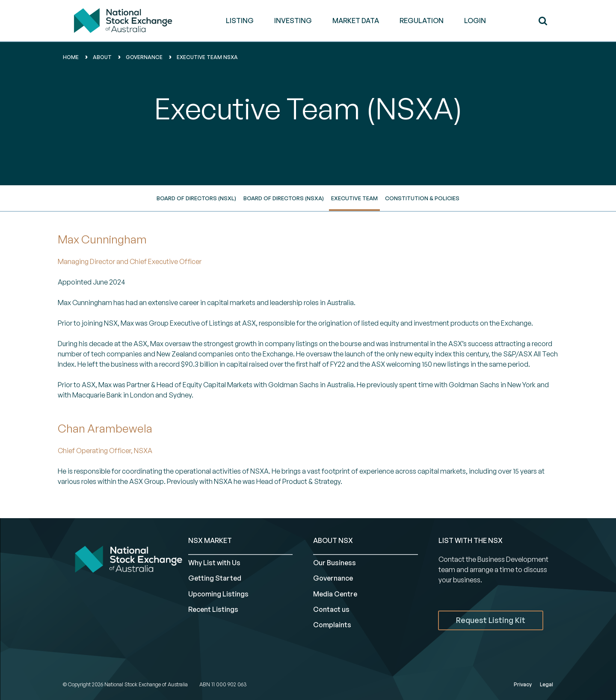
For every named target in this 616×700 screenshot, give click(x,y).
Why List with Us (214, 563)
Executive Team (354, 198)
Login (475, 21)
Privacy (523, 684)
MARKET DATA (356, 21)
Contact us (331, 609)
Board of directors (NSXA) (284, 198)
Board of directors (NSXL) (196, 198)
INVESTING (293, 21)
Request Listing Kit (491, 620)
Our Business (335, 563)
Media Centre (335, 594)
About (102, 57)
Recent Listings (213, 609)
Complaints (332, 625)
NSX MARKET (210, 540)
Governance (333, 578)
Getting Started (215, 578)
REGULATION (422, 21)
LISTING (240, 21)
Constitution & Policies (422, 198)
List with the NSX (471, 540)
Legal (546, 684)
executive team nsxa (207, 57)
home (71, 57)
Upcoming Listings (218, 594)
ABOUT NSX (333, 540)
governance (144, 57)
